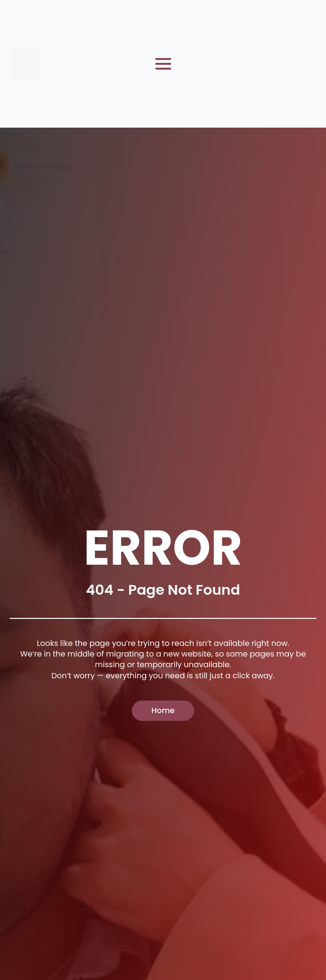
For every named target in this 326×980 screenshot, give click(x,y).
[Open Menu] (163, 64)
